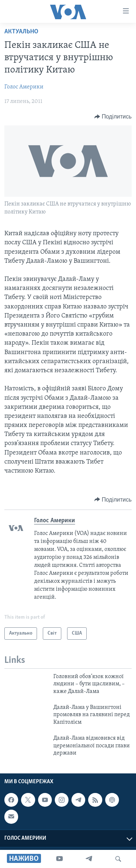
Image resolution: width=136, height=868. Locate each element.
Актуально (21, 32)
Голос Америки (24, 87)
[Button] (113, 117)
